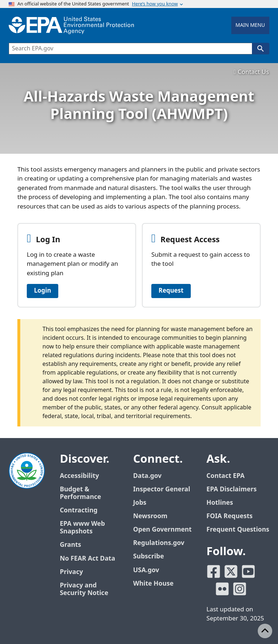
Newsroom (150, 516)
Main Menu (250, 25)
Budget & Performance (80, 493)
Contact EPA (225, 476)
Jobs (140, 503)
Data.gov (148, 476)
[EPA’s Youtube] (248, 571)
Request (171, 291)
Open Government (163, 530)
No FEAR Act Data (87, 559)
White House (153, 584)
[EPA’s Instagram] (240, 589)
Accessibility (79, 476)
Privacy (71, 572)
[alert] (139, 373)
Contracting (79, 510)
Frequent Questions (238, 530)
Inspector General (162, 489)
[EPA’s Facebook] (214, 571)
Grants (70, 545)
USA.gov (146, 570)
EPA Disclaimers (231, 489)
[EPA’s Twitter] (231, 571)
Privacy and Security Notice (84, 589)
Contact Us (251, 72)
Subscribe (149, 556)
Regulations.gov (159, 543)
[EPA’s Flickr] (222, 589)
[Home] (71, 25)
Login (43, 291)
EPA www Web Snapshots (82, 528)
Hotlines (220, 503)
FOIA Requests (229, 516)
